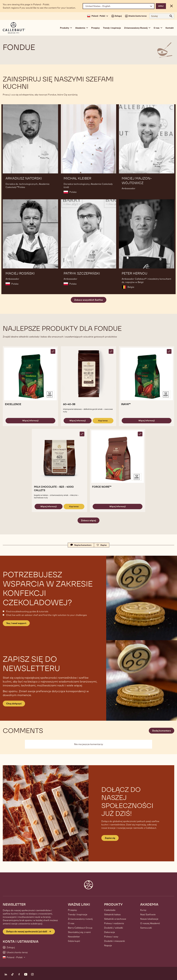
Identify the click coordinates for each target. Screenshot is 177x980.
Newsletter (74, 937)
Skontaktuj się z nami (79, 932)
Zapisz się (110, 838)
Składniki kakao (112, 914)
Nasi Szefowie (148, 914)
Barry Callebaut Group (80, 928)
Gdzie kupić (74, 941)
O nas (71, 923)
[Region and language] (119, 6)
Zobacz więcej (88, 520)
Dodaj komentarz (162, 731)
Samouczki (146, 928)
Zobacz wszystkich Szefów (89, 300)
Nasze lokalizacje (149, 919)
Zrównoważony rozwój (80, 919)
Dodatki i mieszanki (114, 941)
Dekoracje (110, 932)
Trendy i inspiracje (112, 28)
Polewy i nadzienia (114, 923)
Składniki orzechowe (115, 919)
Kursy (143, 910)
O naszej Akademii (150, 923)
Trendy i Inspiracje (78, 914)
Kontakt (170, 28)
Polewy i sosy (111, 937)
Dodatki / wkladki (114, 928)
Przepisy (95, 28)
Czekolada (110, 910)
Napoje (108, 945)
